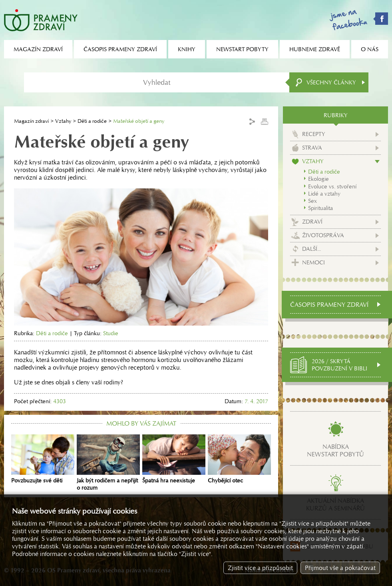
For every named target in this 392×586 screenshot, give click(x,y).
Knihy (187, 49)
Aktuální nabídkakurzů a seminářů (335, 504)
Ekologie (318, 179)
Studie (111, 333)
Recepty (314, 134)
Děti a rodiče (92, 121)
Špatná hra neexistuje (174, 459)
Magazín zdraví (31, 121)
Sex (312, 201)
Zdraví (312, 222)
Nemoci (313, 262)
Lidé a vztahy (324, 194)
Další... (311, 249)
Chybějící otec (239, 459)
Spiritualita (320, 208)
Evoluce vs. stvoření (332, 186)
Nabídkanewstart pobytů (335, 450)
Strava (312, 148)
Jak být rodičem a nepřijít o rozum (108, 463)
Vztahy (63, 121)
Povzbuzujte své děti (43, 459)
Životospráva (323, 235)
